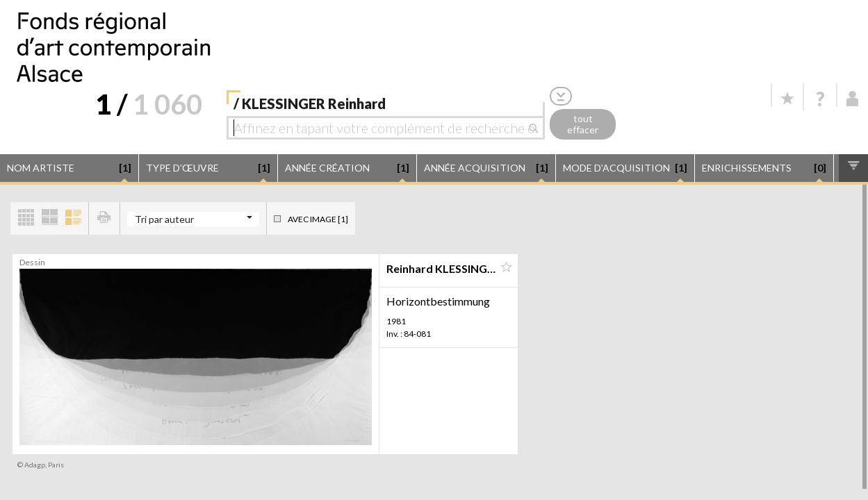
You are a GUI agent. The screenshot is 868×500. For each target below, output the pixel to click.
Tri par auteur (164, 219)
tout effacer (583, 124)
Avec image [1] (318, 219)
